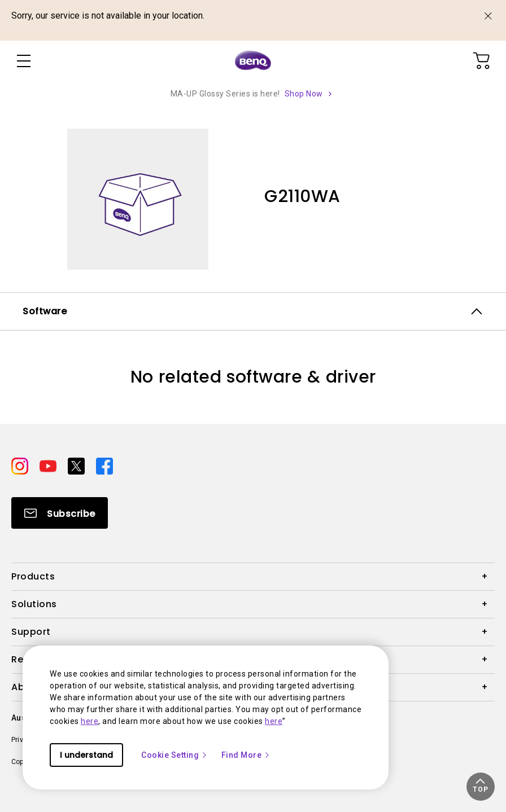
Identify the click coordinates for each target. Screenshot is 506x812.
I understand (86, 755)
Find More (246, 755)
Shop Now (304, 94)
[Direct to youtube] (49, 466)
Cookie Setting (175, 755)
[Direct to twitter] (77, 466)
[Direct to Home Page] (253, 61)
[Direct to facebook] (104, 466)
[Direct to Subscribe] (60, 513)
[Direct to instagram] (21, 466)
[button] (481, 787)
